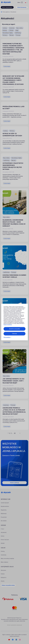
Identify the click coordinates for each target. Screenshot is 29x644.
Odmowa (14, 334)
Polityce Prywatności (8, 325)
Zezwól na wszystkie (14, 329)
